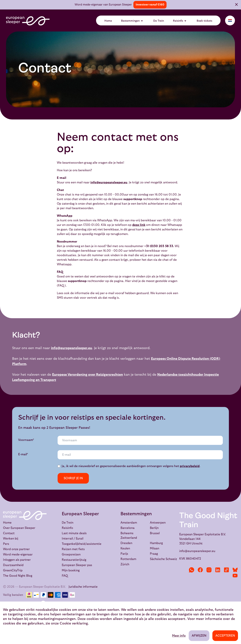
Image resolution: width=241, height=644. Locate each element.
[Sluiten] (236, 5)
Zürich (125, 564)
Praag (154, 554)
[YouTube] (235, 576)
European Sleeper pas (77, 565)
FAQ (65, 576)
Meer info (179, 636)
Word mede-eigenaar (18, 554)
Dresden (126, 543)
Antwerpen (158, 523)
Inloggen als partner (17, 560)
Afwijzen (199, 636)
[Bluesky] (235, 570)
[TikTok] (226, 570)
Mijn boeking (71, 570)
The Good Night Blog (18, 576)
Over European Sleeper (19, 528)
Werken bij (11, 539)
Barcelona (128, 528)
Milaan (155, 548)
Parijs (124, 554)
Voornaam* (26, 440)
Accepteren (225, 636)
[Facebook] (200, 570)
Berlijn (154, 528)
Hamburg (156, 543)
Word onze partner (16, 549)
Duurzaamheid (13, 565)
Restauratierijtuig (74, 560)
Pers (6, 544)
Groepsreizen (71, 554)
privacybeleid (190, 466)
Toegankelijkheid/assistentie (82, 544)
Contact (9, 533)
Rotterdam (128, 559)
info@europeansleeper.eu (109, 182)
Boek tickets (204, 21)
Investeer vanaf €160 (150, 5)
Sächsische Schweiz (163, 559)
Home (108, 21)
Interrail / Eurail (73, 539)
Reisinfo (180, 21)
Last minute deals (74, 533)
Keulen (125, 548)
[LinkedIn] (218, 570)
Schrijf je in (73, 478)
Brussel (155, 533)
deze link (139, 225)
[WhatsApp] (192, 570)
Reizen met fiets (73, 549)
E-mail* (23, 454)
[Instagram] (209, 570)
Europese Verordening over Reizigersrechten (88, 375)
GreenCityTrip (13, 570)
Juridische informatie (83, 587)
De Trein (159, 21)
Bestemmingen (133, 21)
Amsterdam (129, 523)
